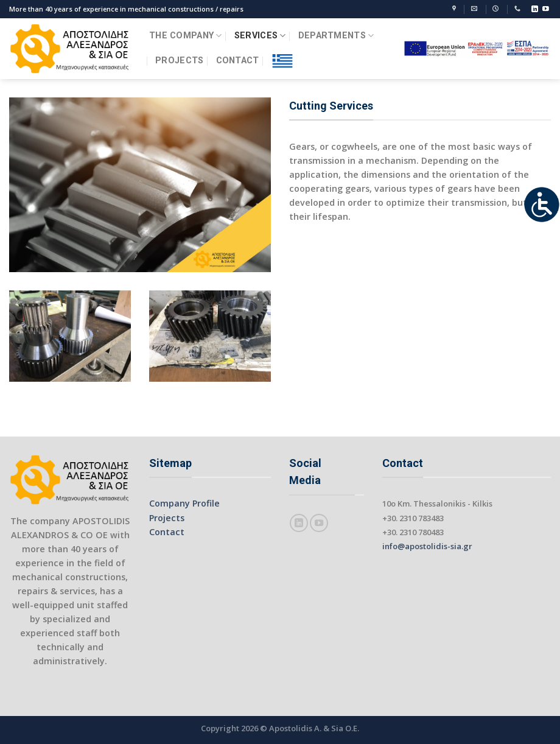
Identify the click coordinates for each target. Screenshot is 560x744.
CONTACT (238, 61)
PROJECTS (179, 61)
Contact (167, 532)
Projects (167, 518)
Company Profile (184, 503)
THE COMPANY (186, 36)
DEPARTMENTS (336, 36)
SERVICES (260, 36)
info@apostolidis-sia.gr (427, 546)
